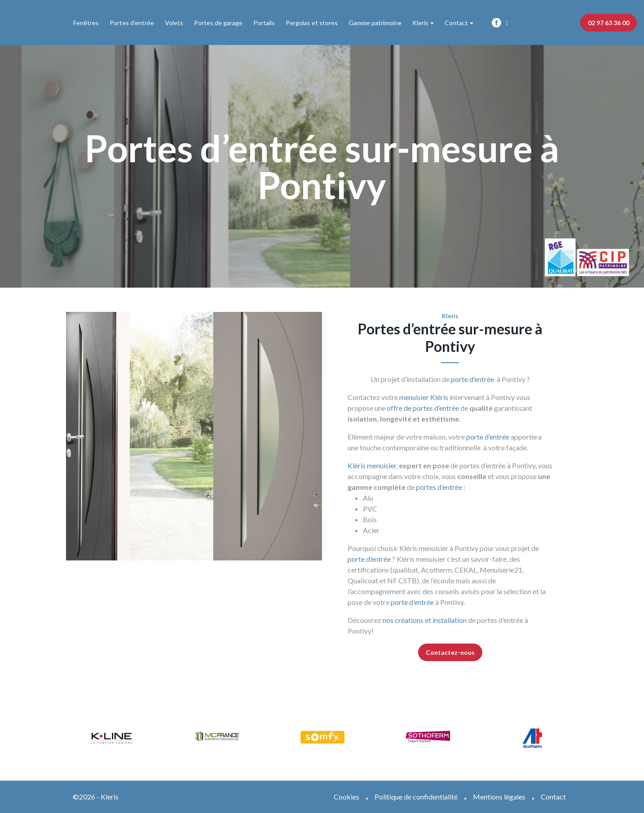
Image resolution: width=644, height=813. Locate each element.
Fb (497, 23)
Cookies (346, 797)
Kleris (420, 23)
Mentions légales (499, 797)
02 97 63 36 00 (609, 23)
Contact (456, 23)
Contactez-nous (450, 652)
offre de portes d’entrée (422, 408)
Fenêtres (86, 23)
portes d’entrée (439, 487)
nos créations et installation (425, 620)
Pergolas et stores (312, 23)
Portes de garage (218, 23)
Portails (264, 23)
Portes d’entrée (132, 23)
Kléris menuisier (372, 465)
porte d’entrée (472, 379)
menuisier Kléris (424, 397)
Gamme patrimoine (375, 23)
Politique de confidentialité (416, 797)
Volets (174, 23)
